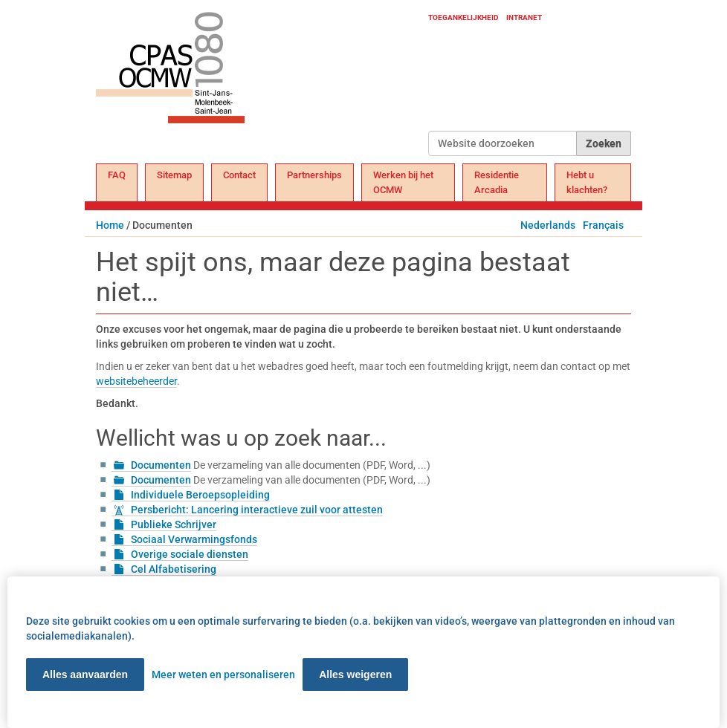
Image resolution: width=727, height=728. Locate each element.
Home (110, 225)
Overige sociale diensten (190, 554)
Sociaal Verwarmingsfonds (194, 539)
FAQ (117, 175)
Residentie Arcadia (497, 182)
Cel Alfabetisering (174, 569)
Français (603, 225)
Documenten (161, 465)
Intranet (524, 17)
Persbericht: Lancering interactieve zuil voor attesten (257, 510)
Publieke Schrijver (174, 524)
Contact (239, 175)
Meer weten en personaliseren (223, 675)
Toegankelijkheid (463, 17)
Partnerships (314, 175)
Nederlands (548, 225)
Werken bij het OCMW (403, 182)
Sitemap (174, 175)
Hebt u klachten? (587, 182)
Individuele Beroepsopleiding (200, 495)
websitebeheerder (136, 381)
